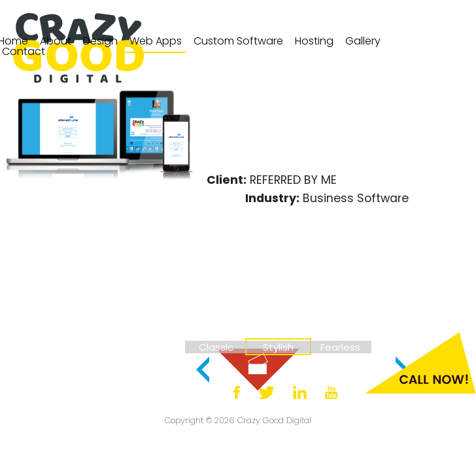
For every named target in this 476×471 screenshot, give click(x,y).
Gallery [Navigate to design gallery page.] (363, 41)
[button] (203, 370)
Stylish (278, 347)
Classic (216, 347)
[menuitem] (56, 41)
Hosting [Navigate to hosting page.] (314, 41)
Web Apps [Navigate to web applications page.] (156, 41)
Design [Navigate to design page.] (100, 41)
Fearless (340, 347)
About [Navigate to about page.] (56, 41)
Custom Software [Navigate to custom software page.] (238, 41)
